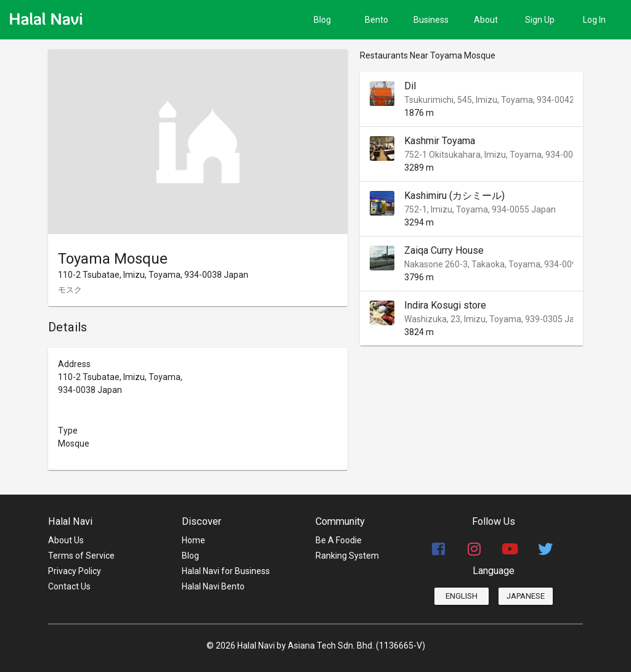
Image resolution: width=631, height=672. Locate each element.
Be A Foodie (339, 540)
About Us (66, 540)
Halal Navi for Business (226, 571)
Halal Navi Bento (213, 586)
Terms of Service (81, 556)
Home (193, 540)
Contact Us (69, 586)
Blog (190, 556)
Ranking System (347, 556)
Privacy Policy (75, 571)
